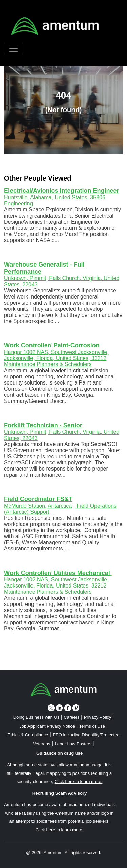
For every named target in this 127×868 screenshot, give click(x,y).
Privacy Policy (98, 717)
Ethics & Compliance (28, 735)
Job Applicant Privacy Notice (48, 726)
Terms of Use (92, 726)
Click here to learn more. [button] (79, 781)
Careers (71, 717)
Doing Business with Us (36, 717)
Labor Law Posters (74, 744)
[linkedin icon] (59, 708)
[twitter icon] (51, 708)
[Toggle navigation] (14, 49)
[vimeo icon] (76, 708)
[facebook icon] (68, 708)
